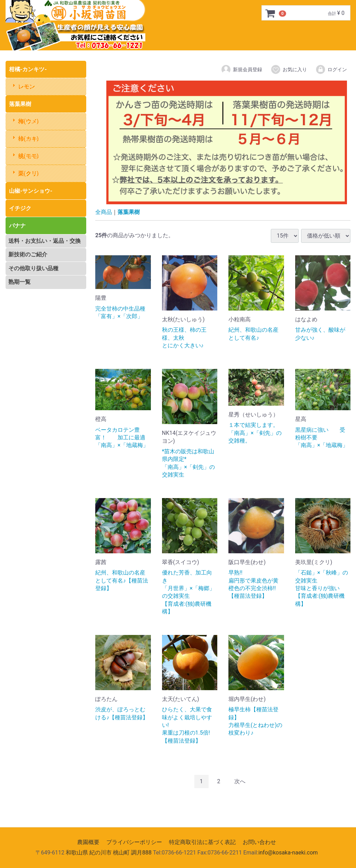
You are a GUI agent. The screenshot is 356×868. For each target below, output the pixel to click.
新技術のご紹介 (28, 254)
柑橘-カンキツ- (28, 69)
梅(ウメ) (28, 121)
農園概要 (88, 842)
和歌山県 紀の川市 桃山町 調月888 (109, 853)
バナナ (17, 226)
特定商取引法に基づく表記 (202, 842)
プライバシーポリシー (134, 842)
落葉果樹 (20, 104)
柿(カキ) (28, 139)
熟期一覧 (19, 282)
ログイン (331, 69)
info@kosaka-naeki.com (288, 853)
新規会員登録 (241, 69)
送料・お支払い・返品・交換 (44, 241)
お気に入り (289, 69)
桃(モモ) (28, 156)
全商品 (104, 212)
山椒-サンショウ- (31, 191)
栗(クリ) (28, 173)
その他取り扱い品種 (33, 268)
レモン (26, 87)
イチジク (20, 208)
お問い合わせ (259, 842)
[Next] (240, 782)
